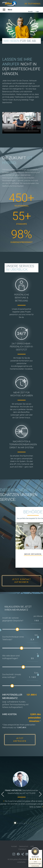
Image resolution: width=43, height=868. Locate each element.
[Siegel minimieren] (41, 851)
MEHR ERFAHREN (33, 554)
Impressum (22, 849)
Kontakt (14, 846)
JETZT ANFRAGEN (20, 740)
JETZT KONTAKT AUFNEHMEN (21, 581)
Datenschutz (24, 846)
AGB (32, 846)
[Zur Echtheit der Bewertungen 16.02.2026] (35, 866)
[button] (40, 536)
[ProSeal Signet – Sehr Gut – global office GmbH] (35, 856)
